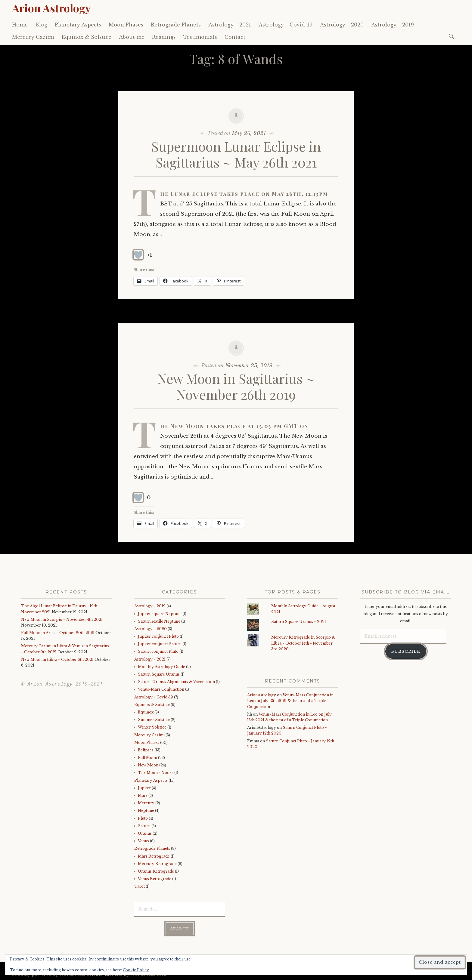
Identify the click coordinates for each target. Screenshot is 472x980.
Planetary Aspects (78, 25)
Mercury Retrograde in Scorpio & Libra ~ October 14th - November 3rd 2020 (303, 643)
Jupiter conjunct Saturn (160, 644)
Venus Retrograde (155, 879)
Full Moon (147, 758)
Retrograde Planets (176, 25)
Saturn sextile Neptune (159, 621)
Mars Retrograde (154, 856)
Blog (41, 25)
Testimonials (200, 37)
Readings (164, 37)
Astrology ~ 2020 (342, 25)
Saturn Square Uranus (159, 674)
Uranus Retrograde (156, 871)
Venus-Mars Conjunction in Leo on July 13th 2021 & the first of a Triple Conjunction (290, 701)
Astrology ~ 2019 (393, 25)
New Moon (148, 765)
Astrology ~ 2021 (230, 25)
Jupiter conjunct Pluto (158, 636)
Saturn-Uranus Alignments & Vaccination (176, 682)
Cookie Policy (136, 970)
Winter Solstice (152, 727)
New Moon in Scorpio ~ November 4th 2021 (62, 619)
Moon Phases (126, 25)
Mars (143, 795)
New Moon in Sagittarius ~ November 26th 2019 (236, 386)
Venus (143, 841)
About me (132, 37)
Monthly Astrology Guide (161, 667)
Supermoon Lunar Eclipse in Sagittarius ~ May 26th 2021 (236, 154)
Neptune (146, 811)
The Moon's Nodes (156, 773)
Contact (235, 37)
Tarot (140, 886)
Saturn (144, 826)
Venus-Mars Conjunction (161, 689)
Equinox (146, 712)
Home (20, 25)
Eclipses (146, 750)
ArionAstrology (262, 695)
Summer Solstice (154, 720)
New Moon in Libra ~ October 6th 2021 (57, 659)
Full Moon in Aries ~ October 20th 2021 (58, 633)
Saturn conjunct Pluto (158, 651)
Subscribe (406, 651)
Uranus (145, 833)
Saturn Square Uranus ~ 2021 (299, 622)
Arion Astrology (51, 8)
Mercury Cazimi (33, 37)
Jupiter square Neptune (160, 614)
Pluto (143, 818)
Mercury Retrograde (157, 864)
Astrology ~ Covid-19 (286, 25)
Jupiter (144, 788)
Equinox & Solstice (87, 37)
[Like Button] (138, 255)
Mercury (146, 803)
